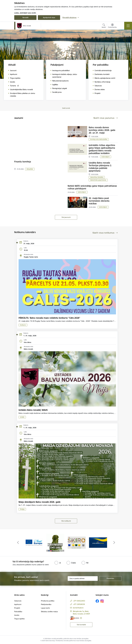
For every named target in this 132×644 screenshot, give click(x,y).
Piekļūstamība (46, 604)
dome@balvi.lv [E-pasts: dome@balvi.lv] (78, 608)
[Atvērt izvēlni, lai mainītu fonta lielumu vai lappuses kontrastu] (112, 26)
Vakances (18, 601)
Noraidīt (25, 17)
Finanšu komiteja (23, 162)
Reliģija (22, 509)
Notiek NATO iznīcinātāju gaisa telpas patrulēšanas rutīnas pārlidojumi (92, 187)
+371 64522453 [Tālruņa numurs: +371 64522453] (79, 601)
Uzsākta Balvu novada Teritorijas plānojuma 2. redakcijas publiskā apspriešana (100, 167)
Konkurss (23, 325)
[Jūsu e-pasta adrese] (83, 579)
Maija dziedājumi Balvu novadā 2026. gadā (39, 502)
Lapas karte (45, 608)
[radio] (58, 563)
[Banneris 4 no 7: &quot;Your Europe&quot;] (55, 542)
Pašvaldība (18, 612)
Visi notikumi (66, 521)
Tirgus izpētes (19, 619)
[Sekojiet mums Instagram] (102, 601)
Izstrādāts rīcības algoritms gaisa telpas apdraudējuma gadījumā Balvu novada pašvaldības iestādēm (102, 149)
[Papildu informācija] (81, 618)
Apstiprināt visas (49, 17)
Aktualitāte (30, 169)
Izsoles (17, 615)
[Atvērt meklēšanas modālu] (104, 26)
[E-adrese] (75, 618)
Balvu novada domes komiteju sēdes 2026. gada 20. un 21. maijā (102, 130)
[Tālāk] (114, 543)
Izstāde (22, 417)
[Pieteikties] (110, 579)
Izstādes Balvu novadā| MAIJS (33, 410)
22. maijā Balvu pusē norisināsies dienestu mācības (99, 201)
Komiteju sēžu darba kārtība (99, 139)
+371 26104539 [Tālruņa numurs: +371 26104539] (79, 604)
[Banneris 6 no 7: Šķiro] (98, 542)
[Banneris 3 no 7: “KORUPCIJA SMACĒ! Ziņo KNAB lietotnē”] (34, 542)
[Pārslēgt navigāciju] (128, 26)
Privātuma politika (48, 601)
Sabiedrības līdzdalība (97, 177)
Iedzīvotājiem (106, 157)
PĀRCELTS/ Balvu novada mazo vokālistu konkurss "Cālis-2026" (49, 318)
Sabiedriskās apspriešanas (98, 180)
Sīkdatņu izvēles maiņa (49, 612)
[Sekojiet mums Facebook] (97, 601)
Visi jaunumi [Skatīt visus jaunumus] (66, 217)
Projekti (17, 608)
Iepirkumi (18, 604)
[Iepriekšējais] (18, 543)
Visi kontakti (81, 625)
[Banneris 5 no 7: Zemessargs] (77, 542)
